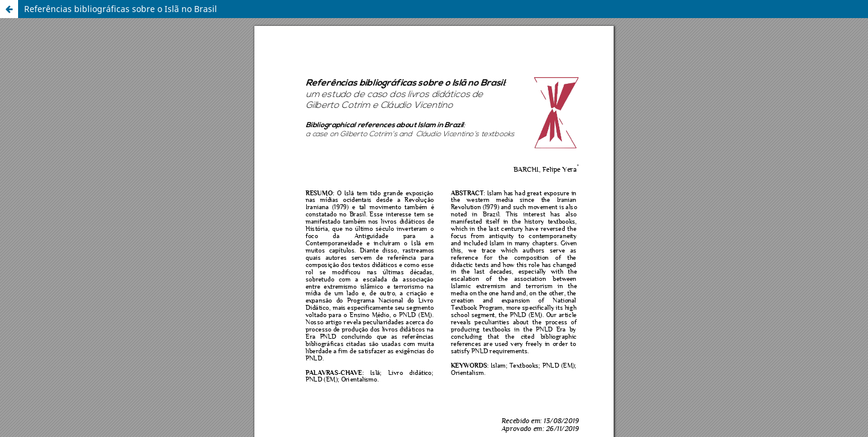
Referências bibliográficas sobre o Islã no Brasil (121, 9)
